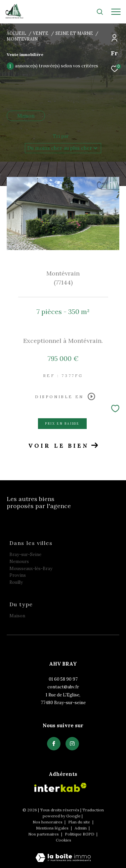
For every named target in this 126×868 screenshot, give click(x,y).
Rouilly (16, 582)
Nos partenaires (44, 834)
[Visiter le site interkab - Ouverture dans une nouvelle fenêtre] (60, 787)
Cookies (64, 840)
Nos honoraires (48, 822)
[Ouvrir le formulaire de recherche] (100, 12)
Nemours (19, 562)
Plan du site (80, 822)
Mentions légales (53, 828)
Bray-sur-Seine (25, 554)
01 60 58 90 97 (63, 679)
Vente (41, 33)
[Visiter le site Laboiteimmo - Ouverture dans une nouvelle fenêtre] (63, 853)
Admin (81, 828)
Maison (26, 116)
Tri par (61, 136)
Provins (18, 575)
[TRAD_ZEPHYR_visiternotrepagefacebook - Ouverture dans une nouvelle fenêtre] (54, 744)
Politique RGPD (80, 834)
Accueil (16, 33)
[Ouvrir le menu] (116, 12)
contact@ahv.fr (63, 687)
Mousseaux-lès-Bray (31, 569)
